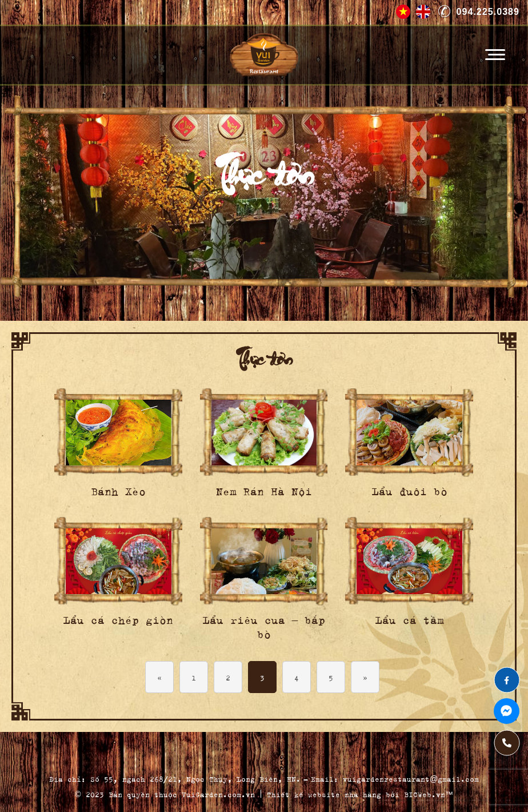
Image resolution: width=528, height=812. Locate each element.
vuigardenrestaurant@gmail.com (411, 778)
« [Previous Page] (160, 677)
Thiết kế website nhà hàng (324, 793)
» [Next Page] (365, 677)
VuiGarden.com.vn (218, 793)
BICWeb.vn (425, 793)
